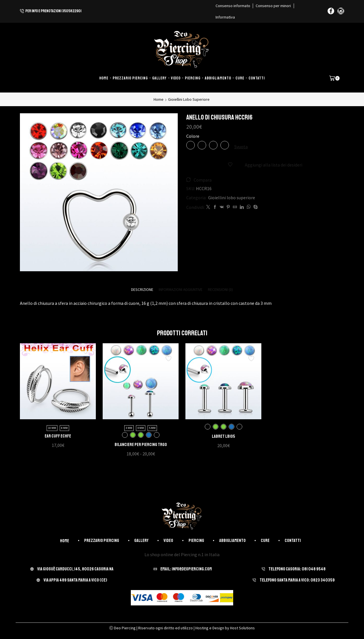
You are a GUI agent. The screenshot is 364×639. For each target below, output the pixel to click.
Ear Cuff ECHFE (58, 436)
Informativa (225, 17)
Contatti (257, 78)
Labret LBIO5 (224, 437)
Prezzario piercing (130, 78)
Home (104, 78)
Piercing (193, 78)
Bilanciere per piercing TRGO (141, 445)
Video (176, 78)
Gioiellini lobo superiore (189, 99)
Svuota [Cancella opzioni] (241, 147)
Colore (193, 136)
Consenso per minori (273, 6)
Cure (240, 78)
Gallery (159, 78)
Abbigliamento (218, 78)
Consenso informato (233, 6)
